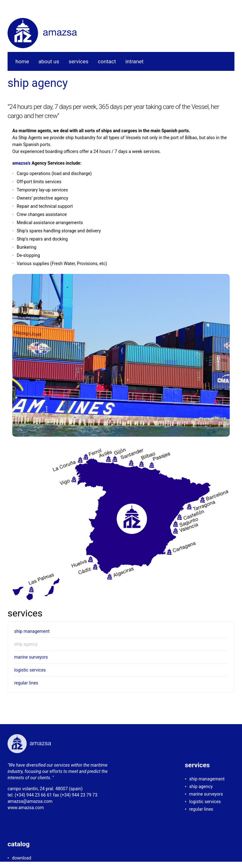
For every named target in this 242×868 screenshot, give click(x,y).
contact (107, 61)
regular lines (26, 683)
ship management (32, 631)
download (22, 858)
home (22, 61)
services (79, 61)
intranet (135, 61)
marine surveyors (31, 657)
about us (49, 61)
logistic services (30, 670)
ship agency (26, 644)
